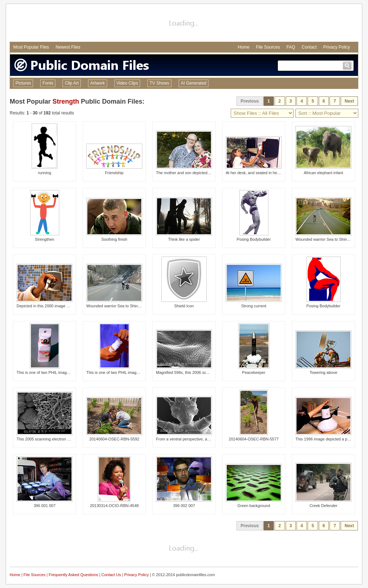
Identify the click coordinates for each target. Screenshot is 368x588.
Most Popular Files (31, 47)
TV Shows (159, 83)
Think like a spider (184, 239)
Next (349, 101)
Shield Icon (184, 306)
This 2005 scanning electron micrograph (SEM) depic (63, 439)
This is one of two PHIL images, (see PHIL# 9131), (131, 372)
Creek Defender (323, 506)
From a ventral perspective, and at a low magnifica (200, 439)
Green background (254, 506)
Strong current (254, 306)
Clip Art (72, 83)
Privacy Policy (337, 47)
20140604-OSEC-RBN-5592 (114, 439)
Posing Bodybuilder (254, 239)
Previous (250, 101)
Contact (309, 47)
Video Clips (127, 83)
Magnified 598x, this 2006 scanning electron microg (201, 372)
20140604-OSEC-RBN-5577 (254, 439)
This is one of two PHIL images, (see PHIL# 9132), (61, 372)
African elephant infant (323, 173)
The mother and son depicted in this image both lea (201, 173)
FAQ (291, 47)
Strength (66, 101)
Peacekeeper (254, 372)
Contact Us (111, 575)
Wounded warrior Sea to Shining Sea (328, 239)
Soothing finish (114, 239)
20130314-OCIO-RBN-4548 (114, 506)
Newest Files (68, 47)
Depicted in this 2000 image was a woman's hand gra (63, 306)
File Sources (268, 47)
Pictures (23, 83)
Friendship (114, 173)
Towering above (323, 372)
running (45, 173)
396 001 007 (44, 506)
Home (244, 47)
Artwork (98, 83)
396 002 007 (184, 506)
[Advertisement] (184, 24)
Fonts (48, 83)
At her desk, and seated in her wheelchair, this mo (269, 173)
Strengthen (45, 239)
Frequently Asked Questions (73, 575)
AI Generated (194, 83)
